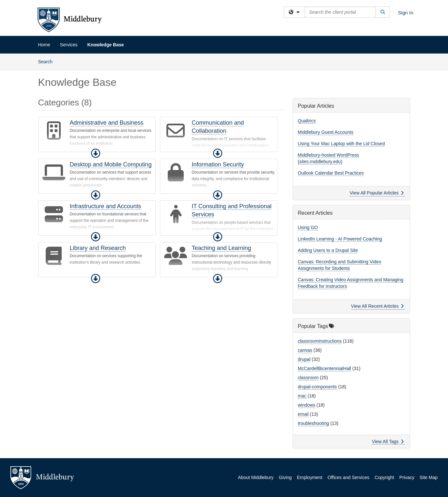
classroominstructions (320, 341)
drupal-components (317, 387)
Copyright (384, 477)
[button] (96, 153)
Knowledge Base (106, 45)
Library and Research (98, 248)
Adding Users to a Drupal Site (328, 250)
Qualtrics (307, 121)
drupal (304, 359)
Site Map (429, 477)
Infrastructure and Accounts (106, 206)
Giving (285, 477)
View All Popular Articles (377, 193)
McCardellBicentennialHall (324, 368)
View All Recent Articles (377, 306)
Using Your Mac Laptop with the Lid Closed (341, 144)
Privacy (407, 477)
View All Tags (388, 442)
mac (302, 396)
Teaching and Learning (221, 248)
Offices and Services (348, 477)
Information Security (218, 164)
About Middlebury (256, 477)
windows (307, 405)
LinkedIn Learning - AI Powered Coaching (340, 239)
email (303, 414)
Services (69, 45)
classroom (308, 378)
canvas (305, 350)
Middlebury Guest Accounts (326, 132)
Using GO (308, 227)
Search (48, 61)
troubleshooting (314, 423)
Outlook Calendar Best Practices (331, 173)
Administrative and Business (107, 123)
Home (44, 45)
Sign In (406, 13)
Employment (310, 477)
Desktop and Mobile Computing (111, 164)
